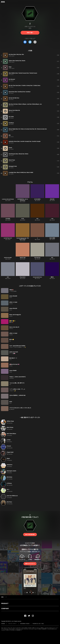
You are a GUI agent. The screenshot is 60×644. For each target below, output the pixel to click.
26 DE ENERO (37, 199)
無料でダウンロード (30, 564)
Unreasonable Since (37, 277)
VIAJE (23, 219)
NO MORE (8, 219)
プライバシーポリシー (13, 624)
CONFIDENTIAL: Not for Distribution (23, 200)
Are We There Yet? (8, 238)
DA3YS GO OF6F (8, 258)
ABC (52, 258)
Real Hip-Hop (37, 258)
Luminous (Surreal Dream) (8, 199)
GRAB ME (52, 199)
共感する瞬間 (52, 238)
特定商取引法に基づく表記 (38, 624)
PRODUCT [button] (5, 603)
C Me (52, 219)
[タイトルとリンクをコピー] (35, 42)
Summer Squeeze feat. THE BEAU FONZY (23, 239)
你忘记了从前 (23, 258)
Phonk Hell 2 (23, 277)
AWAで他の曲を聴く (30, 535)
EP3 (37, 219)
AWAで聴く (30, 33)
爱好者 (52, 277)
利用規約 (3, 624)
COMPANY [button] (5, 609)
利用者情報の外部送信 (25, 624)
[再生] (5, 55)
